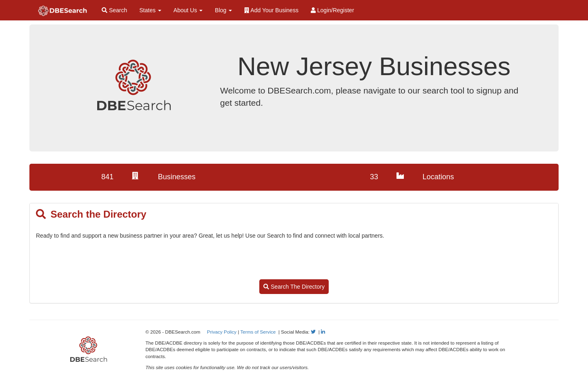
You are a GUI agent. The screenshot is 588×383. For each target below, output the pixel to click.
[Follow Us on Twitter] (313, 332)
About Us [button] (188, 10)
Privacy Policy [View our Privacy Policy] (222, 332)
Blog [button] (223, 10)
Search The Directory (294, 287)
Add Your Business (271, 10)
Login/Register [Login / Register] (332, 10)
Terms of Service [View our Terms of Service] (258, 332)
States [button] (150, 10)
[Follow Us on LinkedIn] (323, 332)
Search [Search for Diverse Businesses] (114, 10)
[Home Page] (62, 10)
